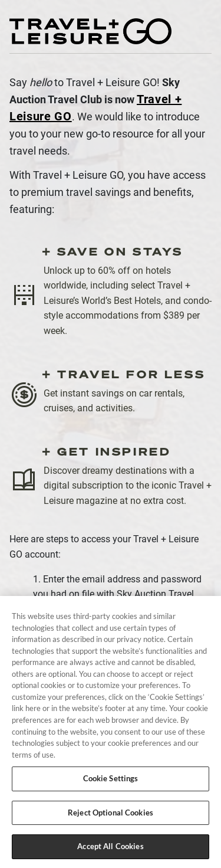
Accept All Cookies (110, 849)
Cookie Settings (111, 781)
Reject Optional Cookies (111, 815)
